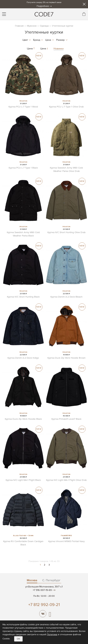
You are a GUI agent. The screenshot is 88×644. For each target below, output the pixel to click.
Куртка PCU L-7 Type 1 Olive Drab (66, 107)
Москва (32, 580)
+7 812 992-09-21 (44, 605)
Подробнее (43, 6)
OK (18, 639)
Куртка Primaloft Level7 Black (66, 419)
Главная (19, 26)
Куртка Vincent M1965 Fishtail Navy (66, 541)
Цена (31, 49)
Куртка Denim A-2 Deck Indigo (23, 358)
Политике (52, 635)
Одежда (44, 26)
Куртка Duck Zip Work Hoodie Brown (66, 358)
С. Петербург (51, 580)
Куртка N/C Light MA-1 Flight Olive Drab (66, 480)
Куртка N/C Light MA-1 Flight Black (23, 480)
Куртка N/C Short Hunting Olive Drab (66, 232)
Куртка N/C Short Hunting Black (23, 297)
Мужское (32, 26)
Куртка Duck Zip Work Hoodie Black (23, 419)
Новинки (59, 49)
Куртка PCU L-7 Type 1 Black (23, 168)
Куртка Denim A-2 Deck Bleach (66, 297)
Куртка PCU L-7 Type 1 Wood (23, 107)
